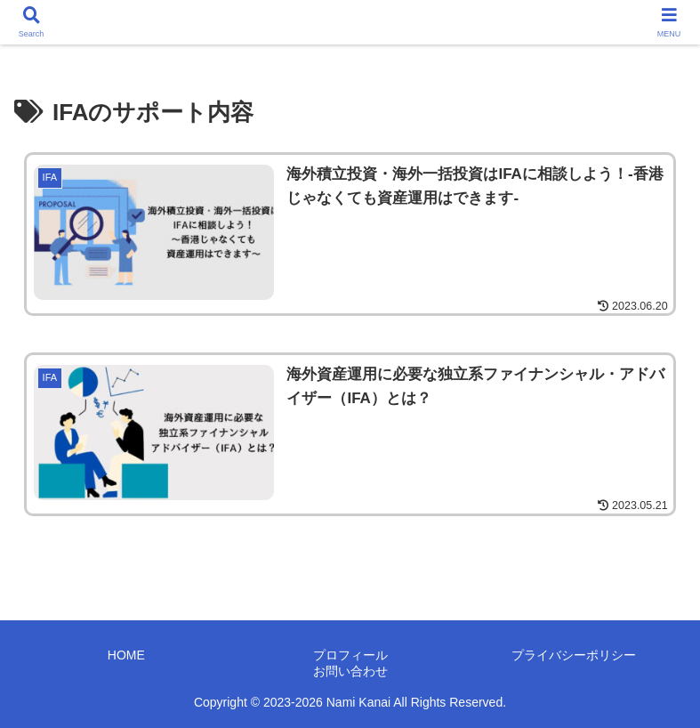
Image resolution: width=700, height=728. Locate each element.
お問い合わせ (350, 671)
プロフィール (350, 655)
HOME (126, 655)
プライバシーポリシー (574, 655)
